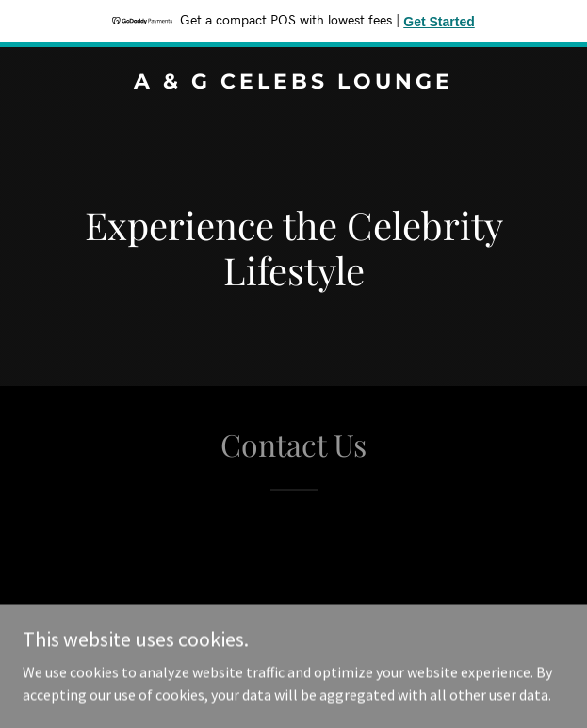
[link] (293, 83)
